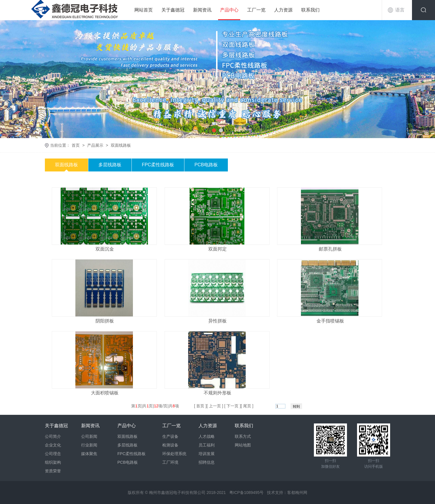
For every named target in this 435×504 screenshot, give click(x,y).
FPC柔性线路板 (158, 165)
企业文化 (53, 445)
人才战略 (207, 436)
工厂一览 (256, 10)
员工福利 (207, 445)
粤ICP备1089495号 (247, 492)
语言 (400, 10)
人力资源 (283, 10)
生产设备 (170, 436)
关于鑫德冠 (173, 10)
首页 (76, 145)
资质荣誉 (53, 471)
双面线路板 (121, 145)
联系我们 (310, 10)
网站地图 (243, 445)
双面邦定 (217, 249)
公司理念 (53, 454)
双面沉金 (105, 249)
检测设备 (170, 445)
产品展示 (95, 145)
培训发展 (207, 454)
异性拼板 (217, 321)
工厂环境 (170, 462)
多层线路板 (110, 165)
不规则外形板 (217, 393)
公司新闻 (89, 436)
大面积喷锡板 (105, 393)
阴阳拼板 (105, 321)
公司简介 (53, 436)
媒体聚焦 (89, 454)
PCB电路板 (206, 165)
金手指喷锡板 (330, 321)
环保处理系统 (174, 454)
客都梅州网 (297, 492)
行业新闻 (89, 445)
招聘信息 (207, 462)
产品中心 (229, 10)
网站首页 (144, 10)
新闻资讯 (202, 10)
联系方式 (243, 436)
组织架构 (53, 462)
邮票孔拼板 (330, 249)
